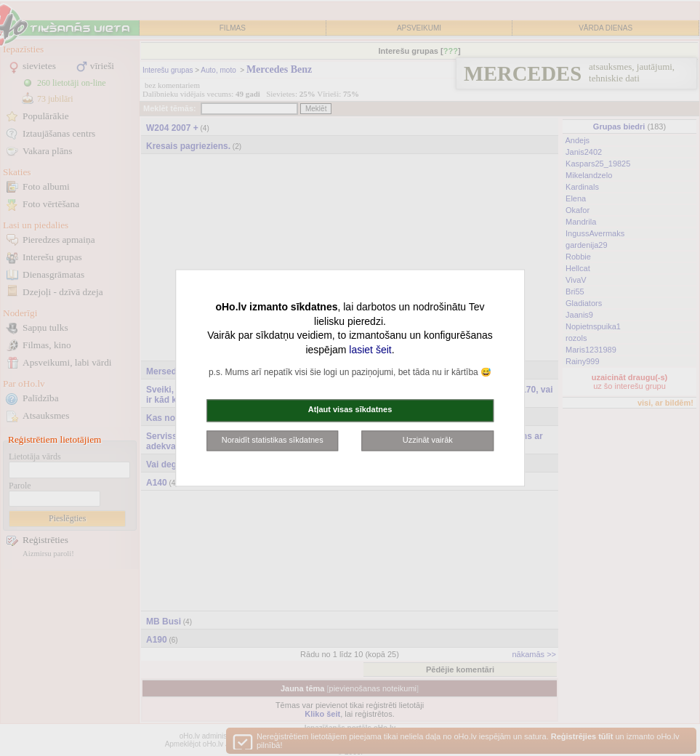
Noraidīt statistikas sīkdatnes (273, 440)
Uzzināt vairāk (428, 440)
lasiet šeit (370, 350)
